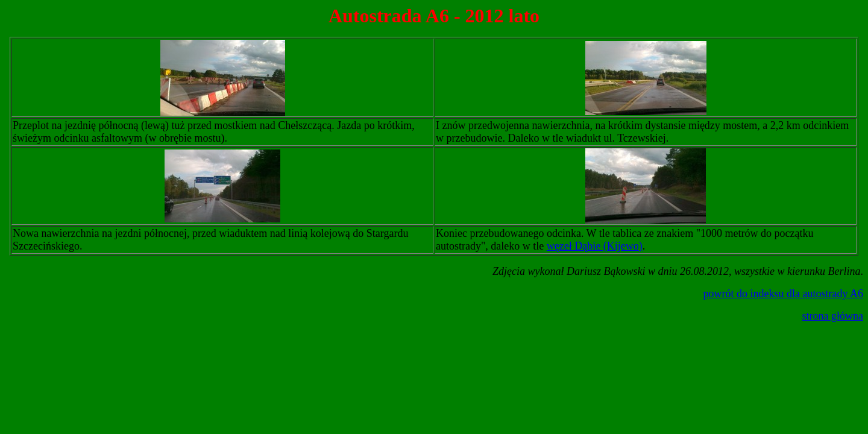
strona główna (833, 316)
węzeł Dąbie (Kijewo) (595, 246)
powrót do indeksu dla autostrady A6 (783, 294)
